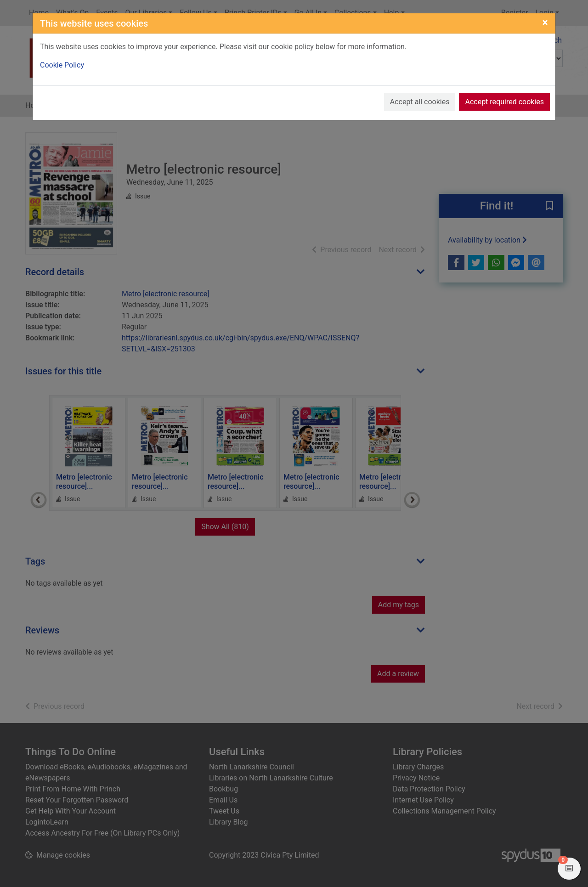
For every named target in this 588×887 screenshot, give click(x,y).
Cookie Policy (62, 65)
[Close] (545, 23)
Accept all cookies (420, 102)
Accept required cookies (504, 102)
